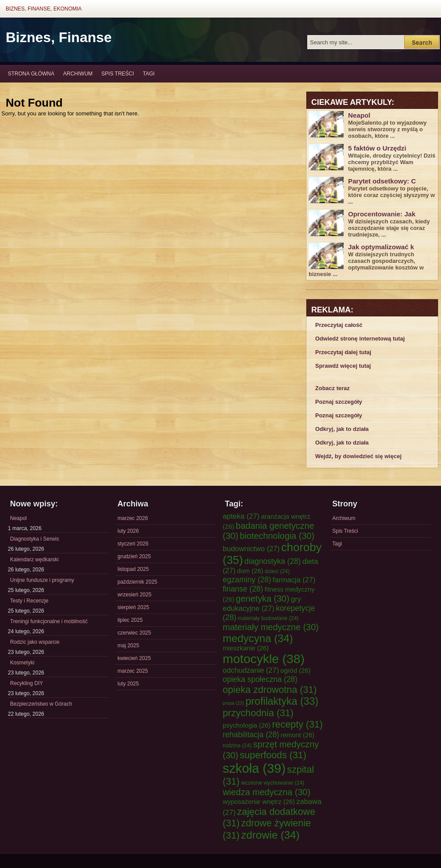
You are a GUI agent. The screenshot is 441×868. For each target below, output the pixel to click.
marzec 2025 (133, 671)
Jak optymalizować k (381, 247)
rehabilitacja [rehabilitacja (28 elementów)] (251, 735)
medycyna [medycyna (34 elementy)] (258, 638)
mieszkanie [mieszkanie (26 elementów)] (246, 648)
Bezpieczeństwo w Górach (41, 704)
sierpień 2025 (133, 607)
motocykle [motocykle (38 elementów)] (264, 659)
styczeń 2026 (133, 544)
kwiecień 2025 (134, 658)
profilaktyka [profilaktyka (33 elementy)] (282, 701)
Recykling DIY (27, 683)
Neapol (359, 115)
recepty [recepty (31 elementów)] (298, 724)
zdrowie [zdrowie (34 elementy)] (270, 835)
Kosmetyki (22, 663)
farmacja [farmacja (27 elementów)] (294, 580)
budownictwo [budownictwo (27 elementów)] (251, 549)
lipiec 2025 (130, 620)
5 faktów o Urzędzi (377, 148)
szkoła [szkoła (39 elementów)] (254, 768)
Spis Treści (117, 74)
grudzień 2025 (134, 556)
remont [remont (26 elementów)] (297, 735)
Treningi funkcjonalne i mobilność (49, 621)
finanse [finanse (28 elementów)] (243, 589)
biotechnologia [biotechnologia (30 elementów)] (277, 536)
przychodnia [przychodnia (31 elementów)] (258, 713)
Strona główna (31, 74)
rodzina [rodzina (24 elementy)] (237, 746)
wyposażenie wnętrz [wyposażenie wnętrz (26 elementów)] (259, 802)
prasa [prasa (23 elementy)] (233, 703)
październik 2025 (137, 582)
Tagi (149, 74)
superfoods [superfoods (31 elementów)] (273, 755)
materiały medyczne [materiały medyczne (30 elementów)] (271, 627)
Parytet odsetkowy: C (382, 181)
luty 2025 (128, 684)
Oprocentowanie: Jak (382, 214)
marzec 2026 (133, 518)
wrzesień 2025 (134, 595)
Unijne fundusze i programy (42, 580)
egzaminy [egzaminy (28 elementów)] (247, 580)
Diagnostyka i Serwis (34, 539)
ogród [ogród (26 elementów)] (296, 671)
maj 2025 (128, 646)
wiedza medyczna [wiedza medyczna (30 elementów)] (267, 792)
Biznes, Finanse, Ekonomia (44, 9)
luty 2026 (128, 531)
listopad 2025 (133, 569)
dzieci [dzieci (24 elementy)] (277, 571)
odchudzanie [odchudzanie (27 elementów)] (251, 670)
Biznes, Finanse (59, 37)
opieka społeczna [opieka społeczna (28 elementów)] (260, 679)
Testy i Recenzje (29, 601)
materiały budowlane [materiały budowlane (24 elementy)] (268, 618)
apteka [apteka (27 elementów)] (241, 516)
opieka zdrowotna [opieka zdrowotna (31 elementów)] (270, 690)
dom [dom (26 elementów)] (250, 571)
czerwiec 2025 (134, 633)
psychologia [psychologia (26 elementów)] (247, 725)
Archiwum (78, 74)
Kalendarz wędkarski (34, 560)
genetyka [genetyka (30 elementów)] (263, 599)
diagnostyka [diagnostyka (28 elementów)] (272, 561)
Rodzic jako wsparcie (35, 642)
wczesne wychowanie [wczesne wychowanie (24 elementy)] (273, 783)
